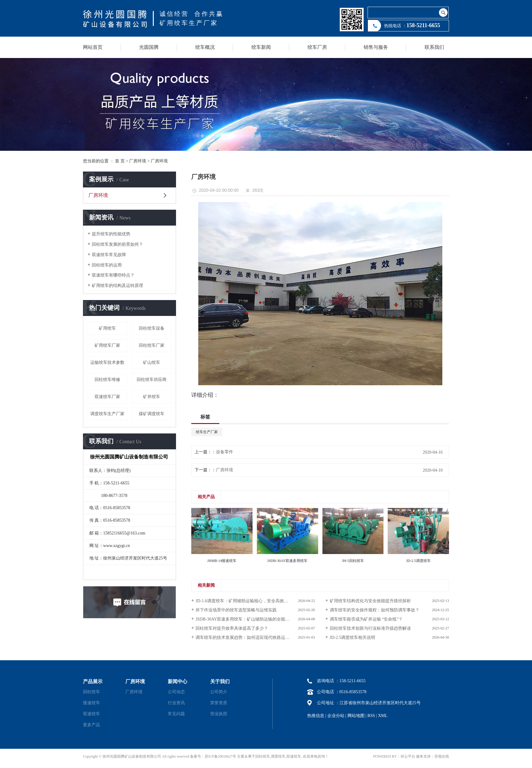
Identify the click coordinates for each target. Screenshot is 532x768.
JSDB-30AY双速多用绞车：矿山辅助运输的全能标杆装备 (249, 619)
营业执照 (219, 714)
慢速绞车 (92, 703)
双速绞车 (92, 714)
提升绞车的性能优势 (111, 234)
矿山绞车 (152, 362)
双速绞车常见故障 (109, 255)
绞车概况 (205, 47)
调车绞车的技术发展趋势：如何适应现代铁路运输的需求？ (251, 638)
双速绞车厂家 (107, 397)
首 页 (120, 161)
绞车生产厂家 (207, 432)
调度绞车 (278, 756)
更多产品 (92, 725)
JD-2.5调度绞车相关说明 (353, 638)
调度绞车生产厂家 (107, 414)
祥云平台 (408, 756)
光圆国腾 (149, 47)
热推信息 (316, 716)
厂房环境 (138, 161)
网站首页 (93, 47)
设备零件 (225, 452)
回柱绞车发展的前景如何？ (117, 244)
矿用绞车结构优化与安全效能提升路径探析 (370, 601)
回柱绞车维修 (107, 380)
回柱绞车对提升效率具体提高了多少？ (232, 628)
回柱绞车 (92, 692)
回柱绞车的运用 (107, 265)
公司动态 (176, 692)
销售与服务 (376, 47)
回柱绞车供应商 (152, 380)
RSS (371, 716)
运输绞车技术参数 (107, 362)
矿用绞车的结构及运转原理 (117, 286)
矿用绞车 (107, 328)
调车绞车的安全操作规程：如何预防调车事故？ (375, 610)
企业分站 (336, 716)
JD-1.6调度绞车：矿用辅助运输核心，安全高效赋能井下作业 (253, 601)
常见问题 (176, 714)
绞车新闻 (261, 47)
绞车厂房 (317, 47)
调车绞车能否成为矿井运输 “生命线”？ (366, 619)
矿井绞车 (152, 397)
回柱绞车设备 (152, 328)
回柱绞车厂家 (152, 345)
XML (383, 716)
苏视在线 (442, 756)
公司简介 (219, 692)
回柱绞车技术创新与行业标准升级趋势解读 (370, 628)
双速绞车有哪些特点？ (113, 275)
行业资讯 (176, 703)
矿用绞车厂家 (107, 345)
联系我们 (434, 47)
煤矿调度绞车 (152, 414)
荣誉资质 (219, 703)
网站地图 (356, 716)
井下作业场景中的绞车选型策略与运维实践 (236, 610)
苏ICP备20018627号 (220, 756)
